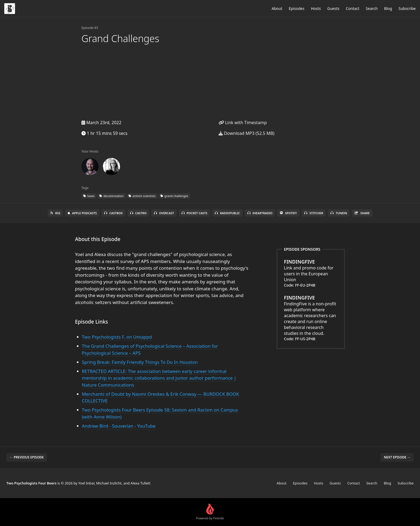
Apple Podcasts (82, 213)
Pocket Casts (195, 213)
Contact (353, 8)
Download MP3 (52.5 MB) (246, 133)
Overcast (164, 213)
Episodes (297, 8)
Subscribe (407, 8)
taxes (89, 196)
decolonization (112, 196)
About (277, 8)
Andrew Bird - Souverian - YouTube (119, 426)
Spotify (288, 213)
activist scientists (142, 196)
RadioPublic (227, 213)
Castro (138, 213)
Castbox (113, 213)
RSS (55, 213)
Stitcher (314, 213)
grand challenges (174, 196)
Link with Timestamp (243, 123)
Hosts (316, 8)
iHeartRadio (260, 213)
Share (362, 213)
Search (372, 8)
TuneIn (339, 213)
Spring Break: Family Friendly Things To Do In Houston (140, 362)
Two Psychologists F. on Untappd (117, 337)
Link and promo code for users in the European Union (311, 271)
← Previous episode (27, 457)
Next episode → (397, 457)
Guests (333, 8)
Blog (388, 8)
